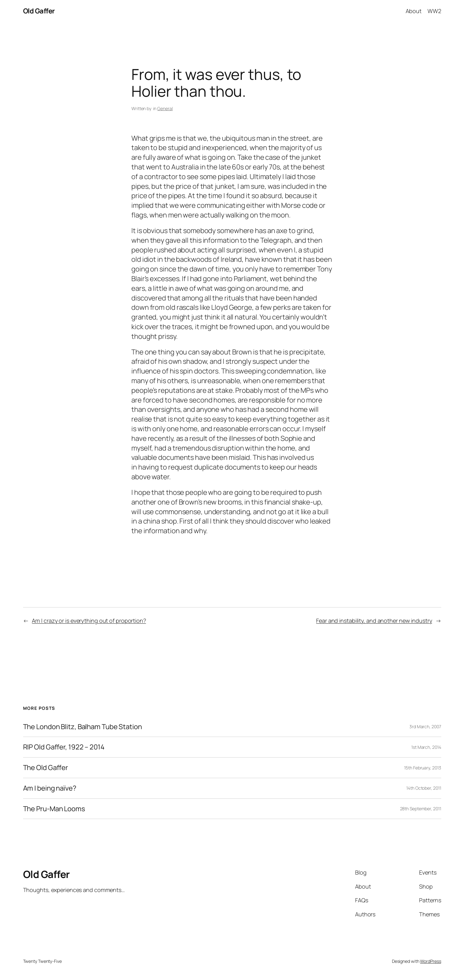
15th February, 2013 (422, 768)
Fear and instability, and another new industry (374, 621)
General (165, 108)
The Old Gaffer (46, 768)
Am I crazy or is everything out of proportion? (89, 621)
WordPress (430, 961)
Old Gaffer (39, 11)
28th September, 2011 (421, 809)
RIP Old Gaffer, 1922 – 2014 (64, 747)
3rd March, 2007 (425, 726)
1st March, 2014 (426, 747)
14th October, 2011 (424, 788)
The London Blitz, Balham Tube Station (83, 727)
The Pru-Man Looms (54, 809)
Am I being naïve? (50, 788)
